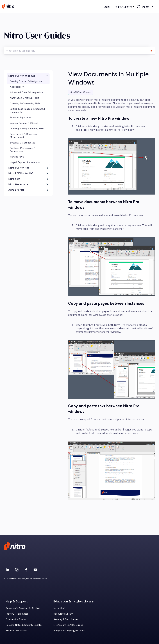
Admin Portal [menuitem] (16, 190)
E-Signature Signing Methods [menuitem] (69, 631)
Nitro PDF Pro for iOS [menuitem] (21, 173)
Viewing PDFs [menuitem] (17, 157)
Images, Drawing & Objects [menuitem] (25, 123)
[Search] (152, 51)
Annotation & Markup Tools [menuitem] (25, 98)
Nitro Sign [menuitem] (14, 179)
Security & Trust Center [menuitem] (66, 619)
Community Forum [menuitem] (16, 619)
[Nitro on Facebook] (26, 570)
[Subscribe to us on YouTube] (35, 570)
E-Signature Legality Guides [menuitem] (68, 625)
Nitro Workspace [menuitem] (18, 184)
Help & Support (123, 7)
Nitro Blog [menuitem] (59, 608)
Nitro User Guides (37, 35)
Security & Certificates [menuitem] (23, 143)
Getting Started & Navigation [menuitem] (26, 81)
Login (107, 7)
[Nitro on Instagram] (17, 570)
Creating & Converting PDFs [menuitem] (25, 103)
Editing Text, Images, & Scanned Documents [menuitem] (27, 110)
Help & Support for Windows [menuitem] (25, 162)
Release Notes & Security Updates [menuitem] (24, 625)
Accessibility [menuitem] (17, 87)
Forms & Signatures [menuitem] (21, 118)
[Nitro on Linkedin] (7, 570)
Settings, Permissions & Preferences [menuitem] (23, 150)
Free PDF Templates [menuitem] (17, 614)
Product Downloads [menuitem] (16, 631)
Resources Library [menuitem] (63, 614)
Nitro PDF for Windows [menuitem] (22, 76)
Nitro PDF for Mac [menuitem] (19, 168)
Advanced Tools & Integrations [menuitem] (27, 92)
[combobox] (77, 51)
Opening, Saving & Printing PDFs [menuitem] (27, 129)
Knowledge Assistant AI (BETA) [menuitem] (23, 608)
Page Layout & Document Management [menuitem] (24, 136)
